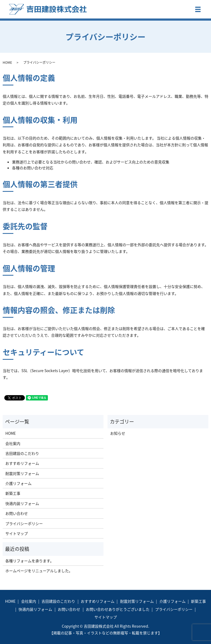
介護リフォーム (18, 483)
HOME (7, 62)
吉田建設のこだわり (22, 453)
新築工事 (13, 493)
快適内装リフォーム (22, 503)
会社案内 (13, 443)
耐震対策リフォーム (22, 473)
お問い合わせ (17, 513)
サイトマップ (17, 533)
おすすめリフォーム (22, 463)
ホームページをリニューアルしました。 (39, 571)
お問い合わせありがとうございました (118, 609)
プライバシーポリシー (24, 523)
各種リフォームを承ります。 (30, 561)
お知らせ (118, 433)
